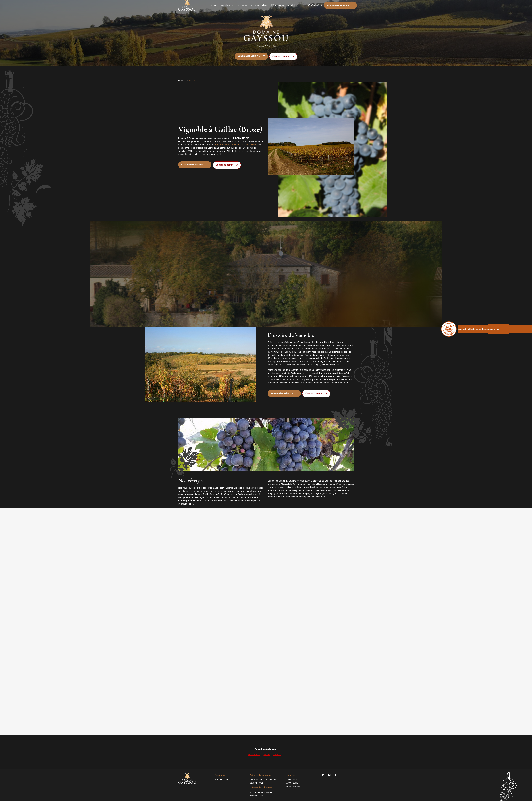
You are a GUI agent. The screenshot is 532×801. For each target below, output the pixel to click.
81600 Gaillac (261, 794)
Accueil (214, 6)
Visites (265, 6)
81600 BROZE (263, 781)
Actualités (292, 6)
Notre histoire (227, 6)
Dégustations (278, 6)
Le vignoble (242, 6)
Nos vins (255, 6)
